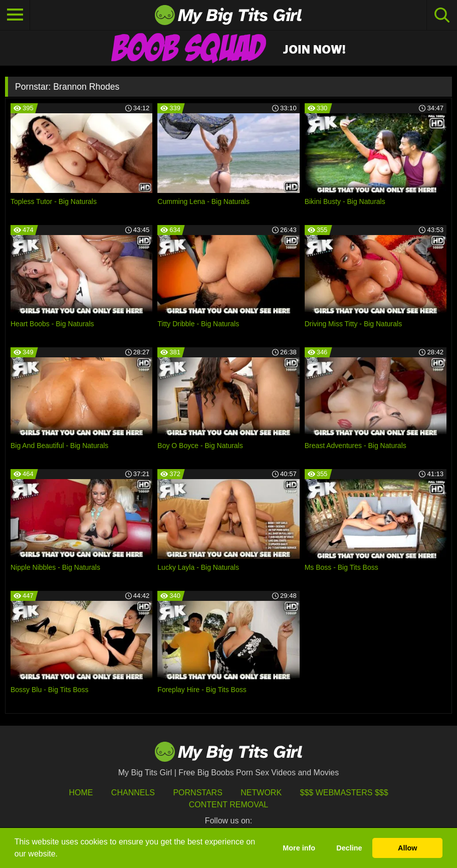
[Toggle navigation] (15, 15)
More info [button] (299, 848)
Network (261, 793)
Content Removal (229, 805)
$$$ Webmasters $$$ (344, 793)
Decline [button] (349, 848)
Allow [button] (407, 848)
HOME (81, 793)
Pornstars (197, 793)
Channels (133, 793)
